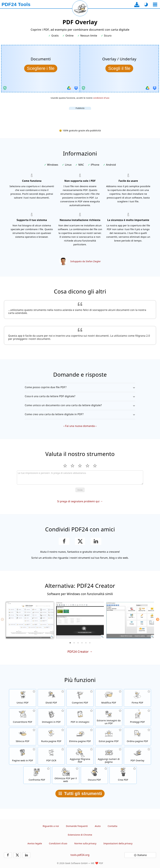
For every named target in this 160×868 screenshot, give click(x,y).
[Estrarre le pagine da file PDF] (109, 737)
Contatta (112, 826)
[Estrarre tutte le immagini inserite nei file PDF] (109, 717)
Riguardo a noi (51, 826)
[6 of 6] (90, 643)
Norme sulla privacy (85, 843)
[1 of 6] (70, 643)
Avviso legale (35, 843)
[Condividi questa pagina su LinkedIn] (96, 541)
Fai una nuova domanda (80, 426)
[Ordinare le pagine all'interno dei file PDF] (137, 737)
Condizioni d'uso (58, 843)
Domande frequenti (77, 826)
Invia (80, 490)
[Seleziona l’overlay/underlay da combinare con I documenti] (119, 68)
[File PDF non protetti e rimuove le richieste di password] (23, 737)
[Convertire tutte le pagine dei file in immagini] (80, 717)
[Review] (80, 477)
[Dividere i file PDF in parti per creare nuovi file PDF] (51, 698)
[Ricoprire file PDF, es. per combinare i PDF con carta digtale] (137, 756)
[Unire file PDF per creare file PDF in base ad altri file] (23, 698)
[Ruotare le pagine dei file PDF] (51, 737)
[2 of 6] (74, 643)
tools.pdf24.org (80, 855)
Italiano (142, 855)
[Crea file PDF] (123, 775)
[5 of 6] (86, 643)
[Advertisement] (80, 117)
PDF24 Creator (78, 652)
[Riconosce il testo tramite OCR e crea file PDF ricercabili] (51, 756)
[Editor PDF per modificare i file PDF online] (109, 698)
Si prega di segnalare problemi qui (78, 501)
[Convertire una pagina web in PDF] (23, 756)
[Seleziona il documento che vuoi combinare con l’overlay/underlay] (41, 68)
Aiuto (98, 826)
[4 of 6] (82, 643)
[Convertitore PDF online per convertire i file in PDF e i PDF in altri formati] (23, 717)
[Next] (158, 619)
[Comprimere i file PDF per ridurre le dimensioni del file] (80, 698)
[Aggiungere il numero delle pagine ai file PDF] (109, 756)
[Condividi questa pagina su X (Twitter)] (80, 541)
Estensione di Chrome (80, 835)
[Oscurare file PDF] (94, 775)
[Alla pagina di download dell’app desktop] (137, 5)
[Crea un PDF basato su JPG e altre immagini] (51, 717)
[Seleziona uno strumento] (155, 5)
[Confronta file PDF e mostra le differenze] (37, 775)
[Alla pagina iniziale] (16, 4)
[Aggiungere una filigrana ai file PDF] (80, 756)
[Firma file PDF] (137, 698)
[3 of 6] (78, 643)
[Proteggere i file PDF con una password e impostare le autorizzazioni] (137, 717)
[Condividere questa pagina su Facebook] (64, 541)
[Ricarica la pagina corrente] (80, 8)
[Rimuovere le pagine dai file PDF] (80, 737)
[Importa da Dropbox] (76, 88)
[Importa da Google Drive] (69, 88)
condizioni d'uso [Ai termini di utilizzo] (101, 98)
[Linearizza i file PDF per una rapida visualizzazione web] (66, 775)
